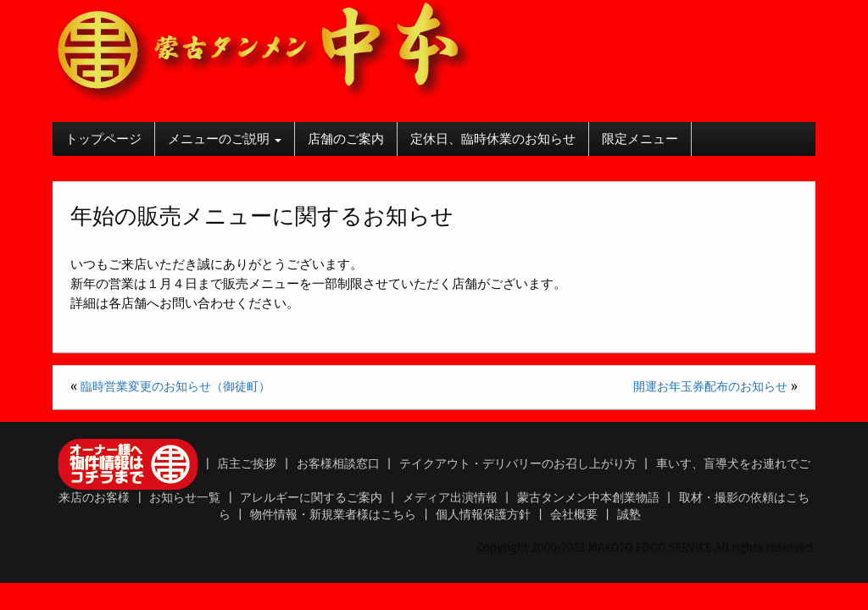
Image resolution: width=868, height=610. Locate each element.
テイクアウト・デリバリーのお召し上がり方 (518, 464)
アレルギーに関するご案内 (311, 498)
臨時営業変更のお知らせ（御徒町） (175, 387)
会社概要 (574, 515)
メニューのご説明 (225, 139)
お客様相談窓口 (338, 464)
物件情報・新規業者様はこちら (333, 515)
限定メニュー (640, 139)
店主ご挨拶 (247, 464)
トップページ (103, 139)
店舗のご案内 (346, 139)
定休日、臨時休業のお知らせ (493, 139)
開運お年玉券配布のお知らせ (710, 387)
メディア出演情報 (450, 498)
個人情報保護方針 (483, 515)
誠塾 (629, 515)
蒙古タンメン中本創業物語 (588, 498)
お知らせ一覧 (185, 498)
